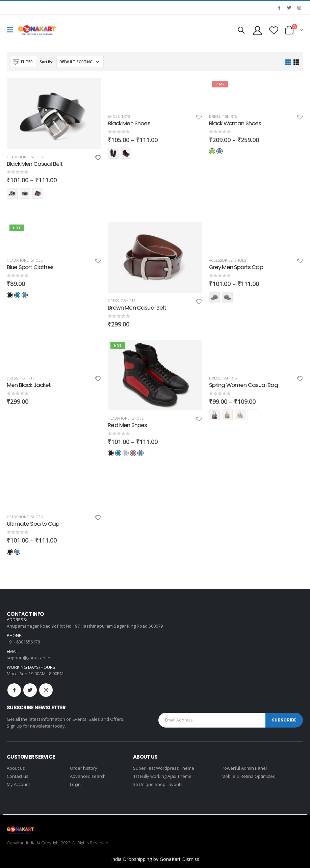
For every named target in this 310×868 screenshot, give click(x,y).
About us (16, 768)
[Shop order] (80, 62)
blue (25, 193)
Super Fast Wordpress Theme (164, 768)
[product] (54, 113)
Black (113, 153)
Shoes (37, 157)
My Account (18, 784)
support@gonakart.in (29, 658)
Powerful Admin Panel (244, 768)
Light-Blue (25, 295)
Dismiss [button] (191, 859)
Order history (84, 768)
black (12, 193)
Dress (215, 116)
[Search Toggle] (241, 30)
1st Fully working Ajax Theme (162, 776)
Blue (17, 295)
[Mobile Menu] (12, 30)
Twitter (30, 690)
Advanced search (88, 776)
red (38, 193)
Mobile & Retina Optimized (249, 776)
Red (126, 153)
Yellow (240, 415)
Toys (126, 116)
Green (212, 151)
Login (75, 784)
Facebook (14, 690)
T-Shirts (229, 116)
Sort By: (46, 62)
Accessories (221, 260)
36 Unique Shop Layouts (158, 784)
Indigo (219, 151)
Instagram (46, 690)
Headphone (18, 157)
